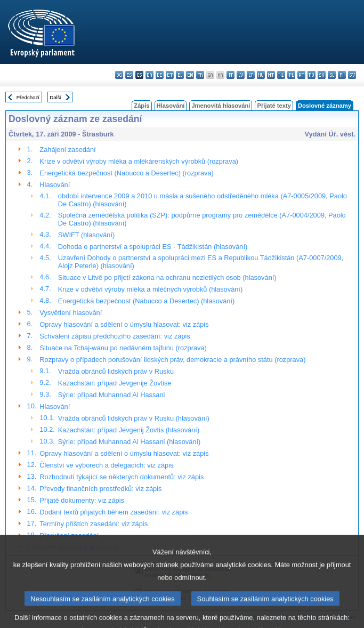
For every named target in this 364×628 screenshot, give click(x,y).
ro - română (312, 75)
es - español (129, 75)
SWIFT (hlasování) (86, 235)
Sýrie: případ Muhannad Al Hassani (112, 395)
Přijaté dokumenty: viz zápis (82, 500)
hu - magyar (261, 75)
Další (55, 97)
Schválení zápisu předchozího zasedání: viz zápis (115, 336)
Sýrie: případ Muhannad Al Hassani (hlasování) (129, 442)
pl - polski (291, 75)
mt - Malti (271, 75)
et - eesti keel (170, 75)
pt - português (301, 75)
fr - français (200, 75)
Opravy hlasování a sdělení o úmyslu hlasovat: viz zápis (124, 324)
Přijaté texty (274, 106)
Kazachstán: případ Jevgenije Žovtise (115, 383)
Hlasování (171, 106)
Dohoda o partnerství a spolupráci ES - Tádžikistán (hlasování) (153, 247)
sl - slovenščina (332, 75)
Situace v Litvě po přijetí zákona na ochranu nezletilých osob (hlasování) (167, 277)
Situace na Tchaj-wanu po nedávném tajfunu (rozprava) (123, 348)
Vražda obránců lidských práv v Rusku (116, 371)
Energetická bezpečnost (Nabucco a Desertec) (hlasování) (146, 301)
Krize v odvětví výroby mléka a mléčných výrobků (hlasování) (150, 289)
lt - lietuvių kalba (251, 75)
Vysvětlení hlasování (71, 313)
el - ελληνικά (180, 75)
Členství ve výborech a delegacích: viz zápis (106, 465)
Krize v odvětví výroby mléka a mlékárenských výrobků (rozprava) (139, 161)
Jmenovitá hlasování (221, 106)
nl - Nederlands (281, 75)
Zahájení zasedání (67, 150)
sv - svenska (352, 75)
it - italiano (230, 75)
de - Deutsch (160, 75)
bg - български (119, 75)
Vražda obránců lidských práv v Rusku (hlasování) (134, 418)
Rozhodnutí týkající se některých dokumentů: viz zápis (122, 477)
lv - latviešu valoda (241, 75)
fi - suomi (342, 75)
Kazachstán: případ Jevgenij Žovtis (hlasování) (129, 430)
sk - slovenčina (322, 75)
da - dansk (149, 75)
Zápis (141, 106)
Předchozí (28, 97)
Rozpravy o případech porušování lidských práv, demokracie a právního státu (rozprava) (172, 360)
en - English (190, 75)
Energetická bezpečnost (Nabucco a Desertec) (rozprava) (126, 173)
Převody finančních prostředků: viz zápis (100, 489)
